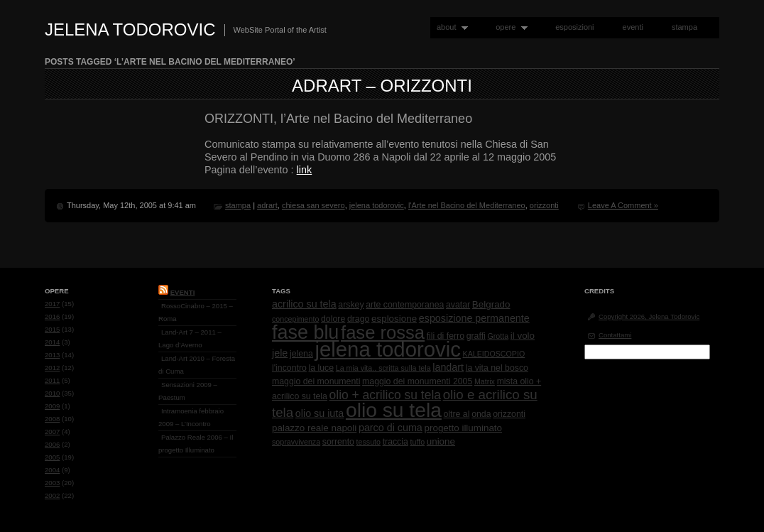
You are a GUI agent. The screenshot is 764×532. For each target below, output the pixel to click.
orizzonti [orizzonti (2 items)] (509, 414)
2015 (52, 329)
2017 (52, 304)
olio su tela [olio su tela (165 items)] (394, 410)
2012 (52, 368)
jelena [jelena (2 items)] (301, 354)
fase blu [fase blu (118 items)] (305, 332)
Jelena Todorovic (130, 29)
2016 (52, 316)
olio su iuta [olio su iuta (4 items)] (320, 413)
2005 (52, 457)
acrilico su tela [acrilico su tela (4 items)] (304, 304)
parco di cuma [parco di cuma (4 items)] (391, 428)
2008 (52, 419)
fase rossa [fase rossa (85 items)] (383, 332)
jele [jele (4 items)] (280, 353)
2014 (52, 342)
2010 (52, 393)
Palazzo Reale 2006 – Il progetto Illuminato (196, 444)
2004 (52, 470)
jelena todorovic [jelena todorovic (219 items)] (387, 349)
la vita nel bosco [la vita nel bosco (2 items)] (497, 368)
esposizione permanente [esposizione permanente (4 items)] (474, 318)
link (305, 170)
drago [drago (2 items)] (358, 319)
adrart (267, 205)
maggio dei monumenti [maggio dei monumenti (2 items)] (316, 381)
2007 (52, 431)
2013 (52, 355)
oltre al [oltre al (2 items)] (457, 414)
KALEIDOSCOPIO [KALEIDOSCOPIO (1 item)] (494, 354)
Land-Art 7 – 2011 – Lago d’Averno (190, 338)
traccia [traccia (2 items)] (395, 442)
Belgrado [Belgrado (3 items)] (491, 304)
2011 (52, 380)
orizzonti (544, 205)
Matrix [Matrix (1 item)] (485, 381)
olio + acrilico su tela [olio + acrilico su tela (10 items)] (385, 395)
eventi (633, 27)
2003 (52, 483)
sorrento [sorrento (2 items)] (338, 442)
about (449, 27)
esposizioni (574, 27)
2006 (52, 444)
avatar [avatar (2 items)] (458, 305)
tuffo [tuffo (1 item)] (418, 442)
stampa (684, 27)
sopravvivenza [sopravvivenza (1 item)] (296, 442)
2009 (52, 406)
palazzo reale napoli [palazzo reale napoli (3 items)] (314, 428)
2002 (52, 495)
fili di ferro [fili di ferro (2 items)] (446, 336)
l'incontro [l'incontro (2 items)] (289, 368)
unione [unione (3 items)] (441, 441)
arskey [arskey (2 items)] (351, 305)
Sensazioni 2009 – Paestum (188, 391)
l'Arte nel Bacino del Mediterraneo (467, 205)
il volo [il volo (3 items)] (523, 336)
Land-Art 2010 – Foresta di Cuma (197, 365)
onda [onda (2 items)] (481, 414)
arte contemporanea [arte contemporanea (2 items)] (405, 305)
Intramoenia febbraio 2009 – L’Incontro (191, 417)
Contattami (615, 335)
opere (508, 27)
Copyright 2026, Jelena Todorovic (649, 316)
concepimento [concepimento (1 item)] (295, 319)
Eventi (183, 292)
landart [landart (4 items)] (448, 367)
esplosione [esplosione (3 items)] (394, 319)
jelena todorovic (377, 205)
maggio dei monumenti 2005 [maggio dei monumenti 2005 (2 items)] (417, 381)
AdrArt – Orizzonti (382, 86)
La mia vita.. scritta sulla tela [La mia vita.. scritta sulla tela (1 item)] (383, 368)
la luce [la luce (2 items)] (322, 368)
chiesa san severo (313, 205)
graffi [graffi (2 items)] (476, 336)
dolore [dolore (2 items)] (333, 319)
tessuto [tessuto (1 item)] (369, 442)
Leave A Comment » (623, 205)
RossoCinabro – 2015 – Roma (196, 312)
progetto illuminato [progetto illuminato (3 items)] (464, 428)
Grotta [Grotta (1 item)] (498, 336)
